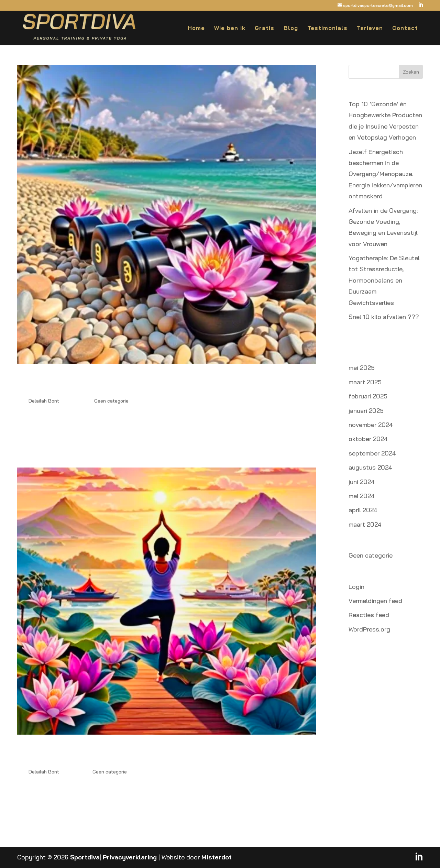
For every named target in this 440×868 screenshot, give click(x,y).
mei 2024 (362, 496)
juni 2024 (362, 482)
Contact (405, 28)
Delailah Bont (44, 401)
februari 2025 (368, 396)
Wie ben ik (230, 28)
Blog (291, 28)
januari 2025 (366, 411)
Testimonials (327, 28)
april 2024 (363, 510)
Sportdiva (85, 857)
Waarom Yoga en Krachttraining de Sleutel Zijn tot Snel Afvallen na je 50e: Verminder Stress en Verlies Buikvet (159, 754)
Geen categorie (111, 401)
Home (196, 28)
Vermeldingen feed (375, 601)
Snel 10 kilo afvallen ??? (384, 317)
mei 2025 (362, 368)
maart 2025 (365, 382)
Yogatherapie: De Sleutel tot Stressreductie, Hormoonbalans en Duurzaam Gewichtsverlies (384, 280)
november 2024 (371, 425)
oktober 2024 (368, 439)
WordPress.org (369, 629)
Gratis (265, 28)
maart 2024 (365, 524)
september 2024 (372, 453)
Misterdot (217, 857)
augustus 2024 (370, 467)
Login (356, 587)
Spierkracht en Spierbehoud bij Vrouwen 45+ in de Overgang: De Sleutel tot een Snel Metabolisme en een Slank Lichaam (164, 383)
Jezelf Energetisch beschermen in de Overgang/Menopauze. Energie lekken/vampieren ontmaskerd (385, 174)
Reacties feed (369, 615)
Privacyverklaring (130, 857)
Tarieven (370, 28)
